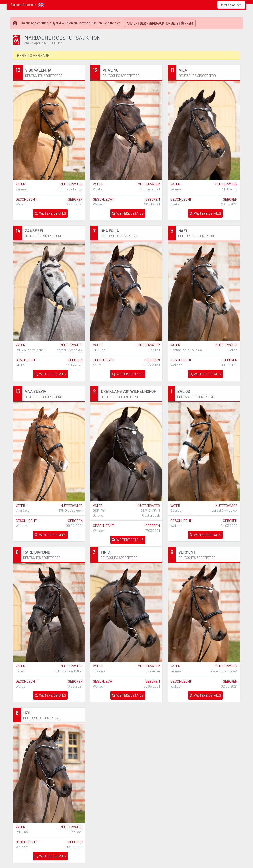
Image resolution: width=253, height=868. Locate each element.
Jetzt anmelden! (231, 5)
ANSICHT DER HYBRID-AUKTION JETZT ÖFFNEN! (160, 23)
